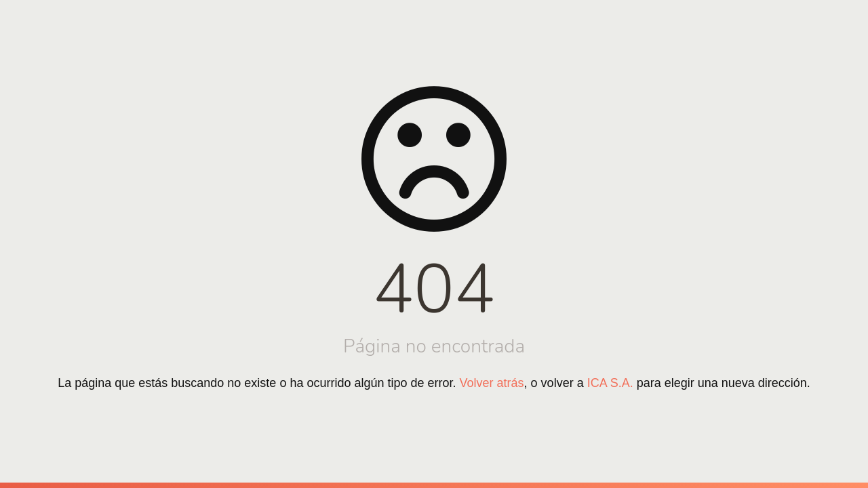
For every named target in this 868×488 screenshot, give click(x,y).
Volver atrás (492, 383)
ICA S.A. (610, 383)
